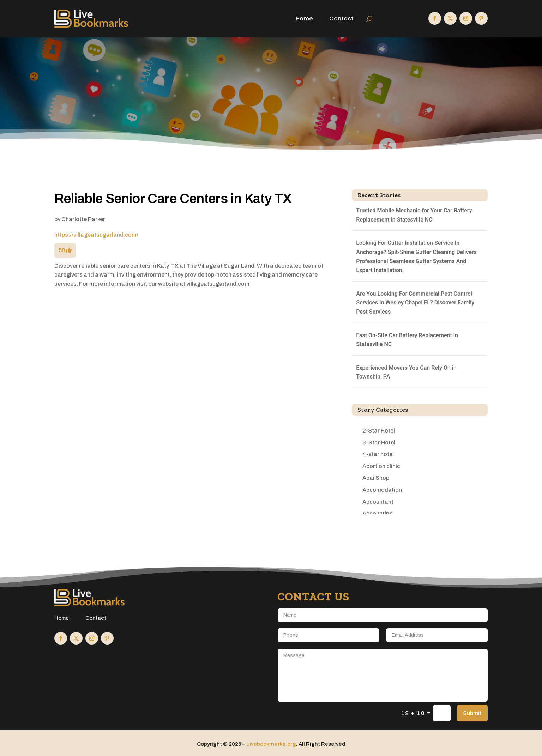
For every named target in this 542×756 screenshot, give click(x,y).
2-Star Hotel (379, 431)
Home (304, 19)
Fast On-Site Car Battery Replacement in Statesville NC (407, 340)
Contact (341, 19)
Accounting (378, 513)
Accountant (378, 502)
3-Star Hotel (379, 443)
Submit (472, 713)
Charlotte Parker (83, 219)
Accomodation (382, 490)
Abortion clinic (381, 466)
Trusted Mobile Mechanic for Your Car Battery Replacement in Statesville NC (414, 215)
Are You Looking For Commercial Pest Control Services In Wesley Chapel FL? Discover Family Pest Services (415, 303)
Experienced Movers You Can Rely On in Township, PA (406, 372)
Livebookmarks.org (271, 744)
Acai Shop (376, 478)
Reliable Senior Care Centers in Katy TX (173, 199)
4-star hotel (378, 454)
